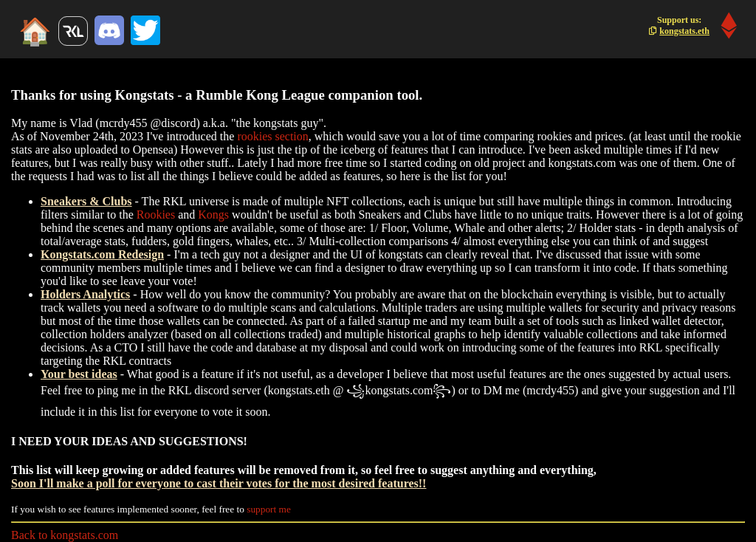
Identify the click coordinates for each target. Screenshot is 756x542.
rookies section (272, 136)
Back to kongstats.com (65, 535)
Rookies (156, 215)
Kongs (213, 215)
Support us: (679, 25)
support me (269, 509)
